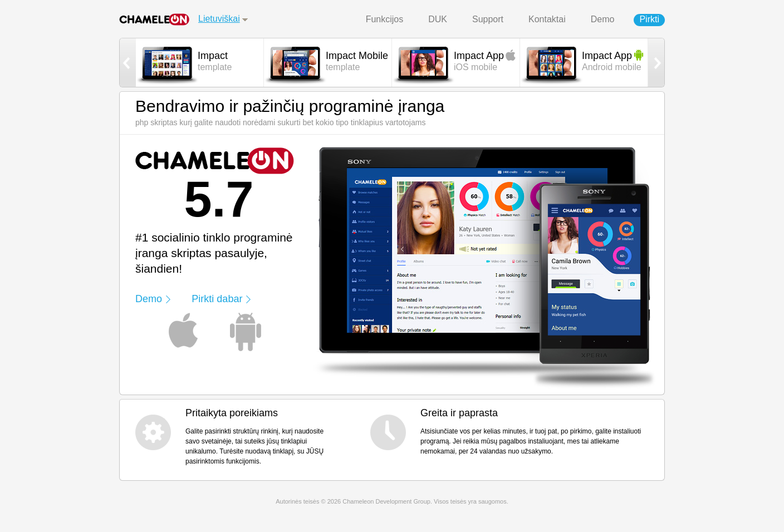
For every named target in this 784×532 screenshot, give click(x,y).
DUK (438, 19)
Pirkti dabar (217, 299)
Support (488, 19)
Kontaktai (547, 19)
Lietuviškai (219, 19)
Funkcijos (385, 19)
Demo (603, 19)
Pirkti (649, 19)
